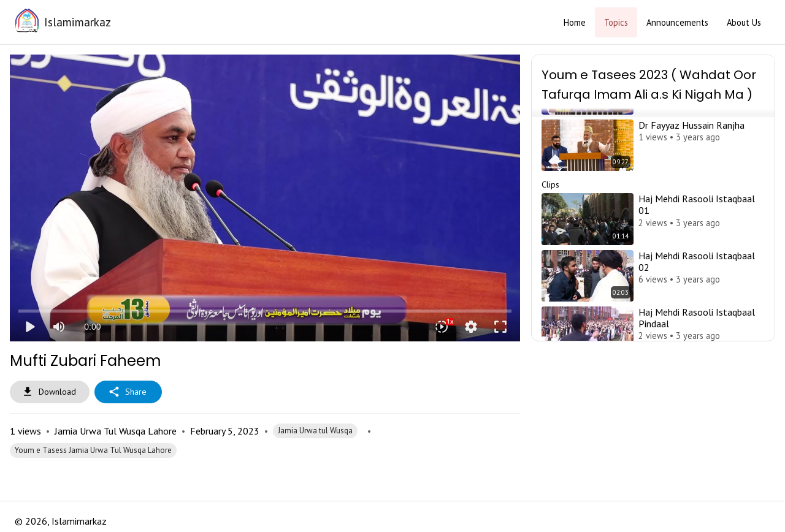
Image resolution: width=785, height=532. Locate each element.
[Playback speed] (442, 327)
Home (575, 22)
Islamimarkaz (78, 22)
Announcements (677, 22)
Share (128, 392)
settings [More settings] (471, 327)
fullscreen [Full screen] (500, 327)
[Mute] (59, 327)
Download (50, 392)
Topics (616, 22)
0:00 (92, 327)
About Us (744, 22)
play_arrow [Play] (29, 327)
